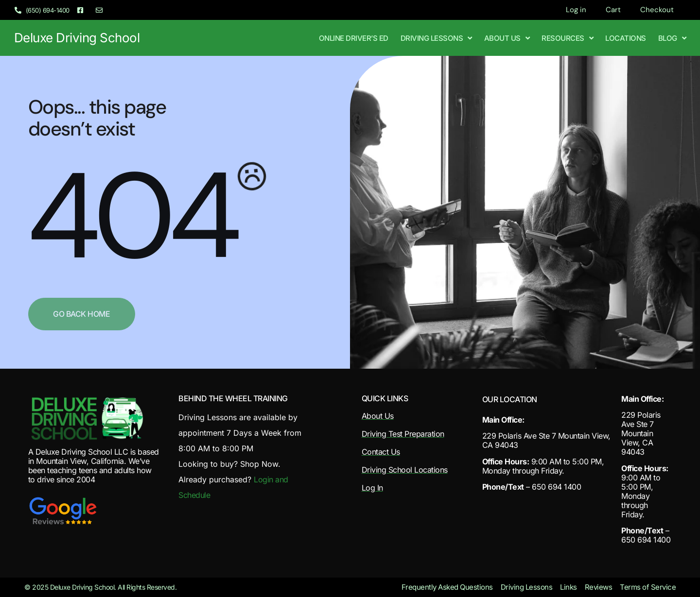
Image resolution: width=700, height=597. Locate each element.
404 (130, 216)
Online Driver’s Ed (354, 38)
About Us (507, 38)
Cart (613, 10)
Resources (567, 38)
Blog (672, 38)
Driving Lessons (436, 38)
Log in (576, 10)
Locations (626, 38)
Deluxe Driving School (77, 38)
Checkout (657, 10)
